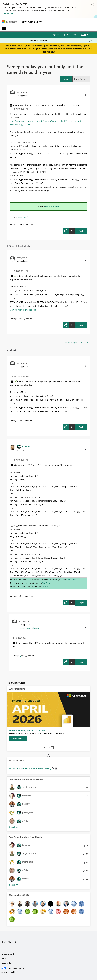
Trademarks (6, 963)
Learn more (8, 13)
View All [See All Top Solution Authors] (14, 827)
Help (74, 34)
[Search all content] (61, 41)
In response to (29, 628)
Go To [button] (84, 35)
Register (55, 34)
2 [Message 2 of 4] (18, 596)
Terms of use (7, 958)
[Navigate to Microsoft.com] (10, 22)
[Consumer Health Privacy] (49, 972)
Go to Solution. (52, 206)
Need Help (22, 218)
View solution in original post (23, 310)
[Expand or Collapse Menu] (4, 29)
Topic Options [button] (80, 79)
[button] (66, 79)
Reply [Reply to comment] (81, 325)
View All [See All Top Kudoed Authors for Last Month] (14, 885)
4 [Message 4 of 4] (18, 319)
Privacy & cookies (8, 954)
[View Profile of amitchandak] (27, 446)
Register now (49, 52)
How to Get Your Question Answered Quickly (30, 768)
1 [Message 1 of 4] (18, 224)
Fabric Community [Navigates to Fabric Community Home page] (31, 22)
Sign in (66, 34)
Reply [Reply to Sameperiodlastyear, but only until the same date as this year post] (81, 231)
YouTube (72, 580)
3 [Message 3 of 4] (20, 655)
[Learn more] (18, 739)
